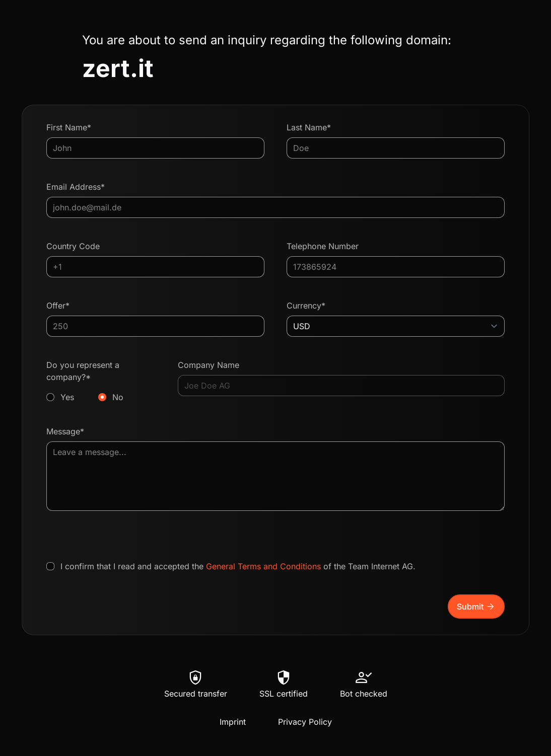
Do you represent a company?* (101, 382)
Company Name (209, 365)
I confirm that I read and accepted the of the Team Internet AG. (238, 566)
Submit (476, 607)
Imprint (233, 722)
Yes (67, 397)
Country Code (73, 246)
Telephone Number (323, 246)
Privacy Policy (305, 722)
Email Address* (76, 187)
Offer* (58, 306)
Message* (65, 431)
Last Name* (309, 127)
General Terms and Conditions (263, 566)
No (118, 397)
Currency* (306, 306)
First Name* (69, 127)
